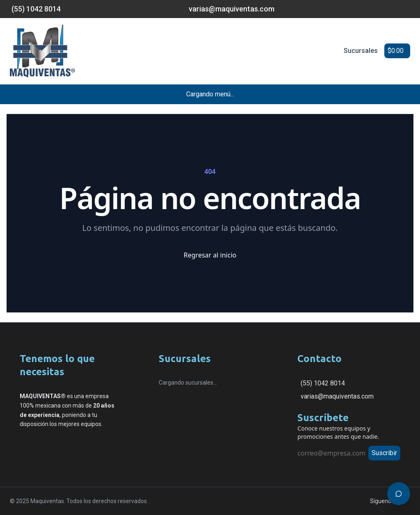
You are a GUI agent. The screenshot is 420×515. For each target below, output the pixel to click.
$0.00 (396, 51)
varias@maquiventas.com (337, 396)
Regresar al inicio (210, 255)
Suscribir (384, 453)
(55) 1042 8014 (323, 383)
